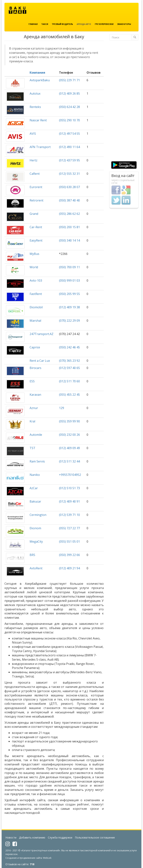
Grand (34, 214)
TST (32, 448)
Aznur (34, 408)
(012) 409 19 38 (69, 307)
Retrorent (36, 200)
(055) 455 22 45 (69, 395)
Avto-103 (36, 280)
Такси (45, 24)
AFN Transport (40, 147)
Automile (36, 435)
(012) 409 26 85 (69, 93)
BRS (32, 555)
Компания (37, 73)
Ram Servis (37, 461)
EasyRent (36, 240)
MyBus (34, 254)
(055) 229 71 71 (69, 80)
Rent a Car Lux (40, 361)
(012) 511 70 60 (69, 381)
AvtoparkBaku (40, 80)
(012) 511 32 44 (69, 461)
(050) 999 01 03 (69, 280)
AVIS (33, 134)
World (34, 267)
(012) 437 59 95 (69, 160)
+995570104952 (70, 475)
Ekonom (35, 528)
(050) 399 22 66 (69, 555)
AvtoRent (36, 568)
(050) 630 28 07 (69, 187)
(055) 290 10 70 (69, 120)
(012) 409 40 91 (69, 501)
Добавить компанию (32, 837)
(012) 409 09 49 (69, 448)
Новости (11, 837)
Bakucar (35, 501)
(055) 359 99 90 (69, 421)
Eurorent (36, 187)
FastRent (36, 294)
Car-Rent (36, 227)
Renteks (35, 107)
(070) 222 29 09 (69, 321)
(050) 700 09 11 (69, 267)
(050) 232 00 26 (69, 435)
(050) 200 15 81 (69, 227)
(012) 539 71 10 (69, 515)
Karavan (35, 395)
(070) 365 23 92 (69, 361)
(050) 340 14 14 (69, 240)
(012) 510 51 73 (69, 488)
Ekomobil (36, 307)
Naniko (35, 475)
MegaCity (36, 542)
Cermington (38, 515)
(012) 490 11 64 (69, 147)
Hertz (34, 160)
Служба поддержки (60, 837)
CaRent (35, 174)
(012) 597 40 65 (69, 368)
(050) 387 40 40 (69, 200)
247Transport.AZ (42, 334)
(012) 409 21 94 (69, 568)
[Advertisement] (124, 102)
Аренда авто (84, 24)
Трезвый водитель (62, 24)
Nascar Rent (38, 120)
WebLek (47, 858)
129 (62, 408)
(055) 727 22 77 (69, 528)
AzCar (34, 488)
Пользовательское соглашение (95, 837)
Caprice (35, 347)
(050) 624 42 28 (69, 107)
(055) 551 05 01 (69, 542)
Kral (32, 421)
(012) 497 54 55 (69, 134)
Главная (33, 24)
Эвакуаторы (124, 24)
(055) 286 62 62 (69, 214)
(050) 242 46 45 (69, 347)
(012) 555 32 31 (69, 174)
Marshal (35, 321)
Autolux (35, 93)
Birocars (35, 368)
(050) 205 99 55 (69, 294)
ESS (32, 381)
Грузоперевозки (104, 24)
